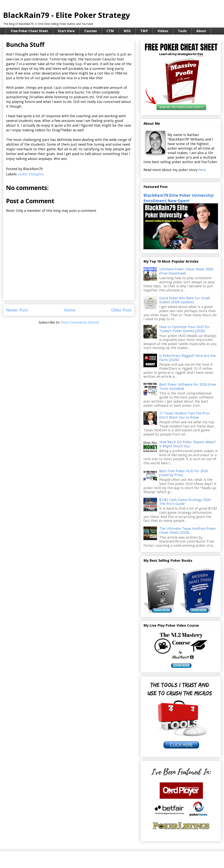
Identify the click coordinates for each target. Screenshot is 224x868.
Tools (182, 31)
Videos (163, 31)
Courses (91, 31)
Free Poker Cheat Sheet (29, 31)
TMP (144, 31)
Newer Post (17, 310)
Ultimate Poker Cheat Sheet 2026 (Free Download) (186, 271)
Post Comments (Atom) (80, 322)
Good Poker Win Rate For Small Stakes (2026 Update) (185, 300)
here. (202, 170)
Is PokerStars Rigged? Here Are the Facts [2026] (187, 358)
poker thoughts (31, 174)
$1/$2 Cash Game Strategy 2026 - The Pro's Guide (186, 502)
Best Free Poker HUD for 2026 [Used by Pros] (184, 473)
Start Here (66, 31)
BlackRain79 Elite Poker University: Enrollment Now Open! (179, 198)
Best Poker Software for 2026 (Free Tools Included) (188, 386)
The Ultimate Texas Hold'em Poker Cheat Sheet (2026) (188, 531)
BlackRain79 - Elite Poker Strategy (67, 15)
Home (70, 310)
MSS (127, 31)
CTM (110, 31)
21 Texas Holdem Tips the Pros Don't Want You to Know (184, 415)
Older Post (121, 310)
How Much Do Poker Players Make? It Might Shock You (187, 444)
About (201, 31)
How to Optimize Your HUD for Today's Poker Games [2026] (184, 329)
